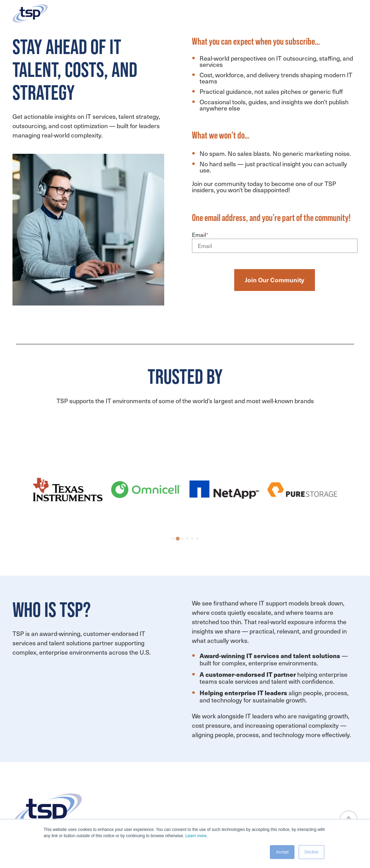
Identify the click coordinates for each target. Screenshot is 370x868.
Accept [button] (282, 852)
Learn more (196, 836)
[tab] (173, 539)
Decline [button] (311, 852)
